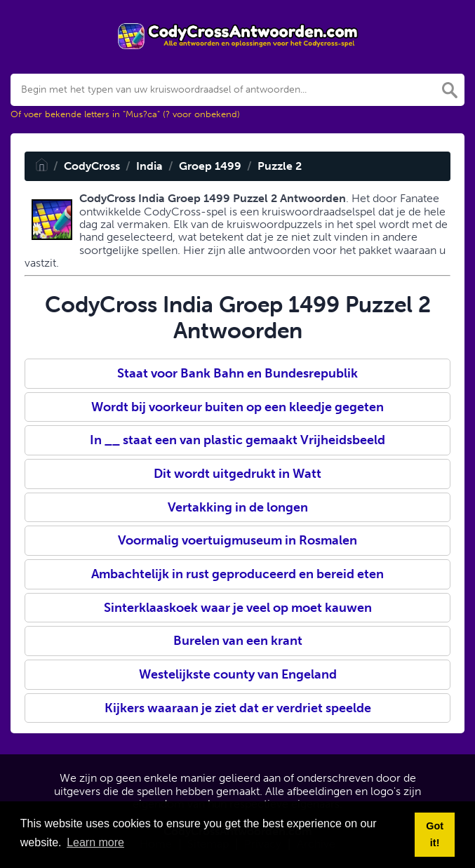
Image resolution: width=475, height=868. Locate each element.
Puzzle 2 (280, 166)
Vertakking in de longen (238, 507)
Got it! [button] (435, 834)
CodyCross (92, 166)
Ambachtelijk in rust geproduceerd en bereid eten (237, 574)
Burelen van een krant (238, 641)
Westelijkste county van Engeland (238, 674)
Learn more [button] (95, 842)
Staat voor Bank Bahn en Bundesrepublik (237, 373)
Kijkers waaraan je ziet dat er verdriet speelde (238, 708)
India (149, 166)
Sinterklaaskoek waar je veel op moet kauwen (238, 608)
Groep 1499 (210, 166)
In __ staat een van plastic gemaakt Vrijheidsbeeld (237, 440)
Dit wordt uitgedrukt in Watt (237, 474)
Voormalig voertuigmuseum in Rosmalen (237, 540)
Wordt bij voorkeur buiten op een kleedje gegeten (237, 407)
